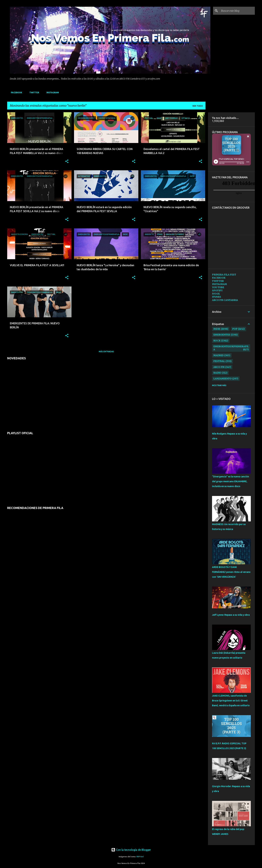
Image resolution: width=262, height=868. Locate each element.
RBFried (140, 857)
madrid (218, 355)
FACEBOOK (15, 93)
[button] (67, 161)
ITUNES (217, 297)
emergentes (222, 335)
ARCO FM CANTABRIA (225, 300)
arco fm (219, 367)
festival (219, 361)
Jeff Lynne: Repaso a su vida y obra (231, 615)
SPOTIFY (217, 291)
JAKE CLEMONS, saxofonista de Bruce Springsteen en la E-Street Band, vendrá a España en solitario (231, 701)
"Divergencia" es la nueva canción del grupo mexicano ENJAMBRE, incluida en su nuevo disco (231, 481)
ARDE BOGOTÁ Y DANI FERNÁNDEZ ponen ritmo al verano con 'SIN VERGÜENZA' (231, 572)
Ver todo (198, 106)
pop (235, 329)
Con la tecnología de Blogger (131, 850)
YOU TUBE (218, 287)
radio (217, 373)
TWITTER (33, 93)
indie (217, 329)
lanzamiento (222, 379)
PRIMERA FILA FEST (224, 275)
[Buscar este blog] (237, 11)
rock (217, 341)
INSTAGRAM (52, 93)
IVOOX (216, 294)
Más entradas (106, 352)
